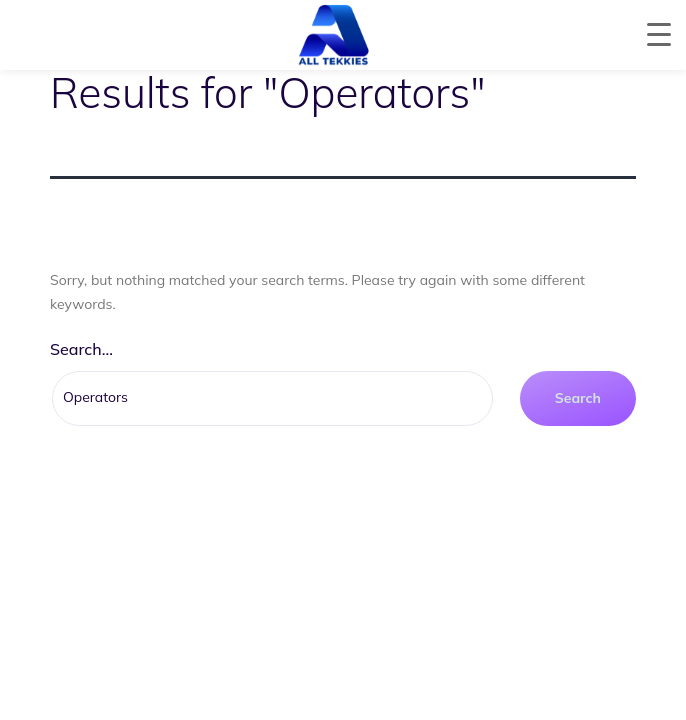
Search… (81, 349)
